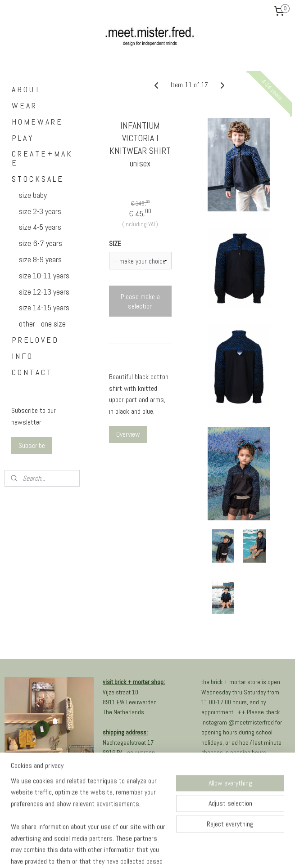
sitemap (122, 851)
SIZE (115, 244)
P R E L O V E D (34, 340)
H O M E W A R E (36, 122)
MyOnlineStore (236, 851)
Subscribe (32, 445)
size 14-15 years (44, 307)
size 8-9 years (40, 259)
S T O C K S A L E (37, 179)
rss (138, 851)
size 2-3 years (40, 211)
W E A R (24, 105)
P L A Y (22, 138)
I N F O (22, 356)
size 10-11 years (44, 275)
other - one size (42, 324)
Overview (128, 435)
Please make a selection (140, 301)
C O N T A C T (31, 372)
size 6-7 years (41, 243)
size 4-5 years (40, 227)
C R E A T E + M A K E (41, 158)
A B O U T (25, 89)
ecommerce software (168, 851)
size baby (33, 195)
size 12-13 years (44, 292)
